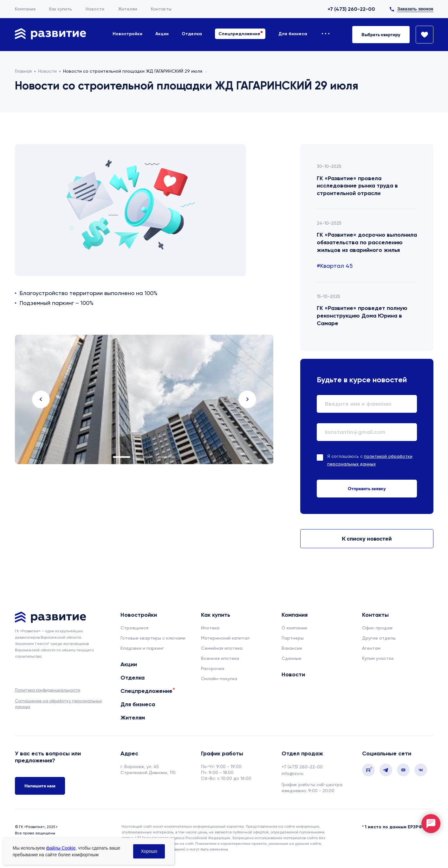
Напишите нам (40, 786)
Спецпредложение (239, 34)
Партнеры (293, 638)
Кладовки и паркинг (142, 648)
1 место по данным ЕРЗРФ (394, 827)
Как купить (61, 9)
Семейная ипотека (222, 648)
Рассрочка (213, 668)
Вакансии (292, 648)
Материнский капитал (225, 638)
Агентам (371, 648)
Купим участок (378, 658)
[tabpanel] (144, 399)
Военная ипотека (220, 658)
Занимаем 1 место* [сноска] (32, 644)
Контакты (161, 9)
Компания (25, 9)
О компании (294, 628)
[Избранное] (422, 35)
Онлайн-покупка (219, 679)
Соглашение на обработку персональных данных (58, 704)
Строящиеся (134, 628)
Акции (162, 34)
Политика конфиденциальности (48, 690)
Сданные (292, 658)
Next (247, 399)
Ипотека (210, 628)
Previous (41, 399)
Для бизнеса (293, 34)
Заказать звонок (415, 9)
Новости (95, 9)
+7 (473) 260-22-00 (351, 9)
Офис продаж (377, 628)
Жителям (128, 9)
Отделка (192, 34)
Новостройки (127, 34)
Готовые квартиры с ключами (153, 638)
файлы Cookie (61, 848)
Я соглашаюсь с (370, 460)
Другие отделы (379, 638)
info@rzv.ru (292, 773)
